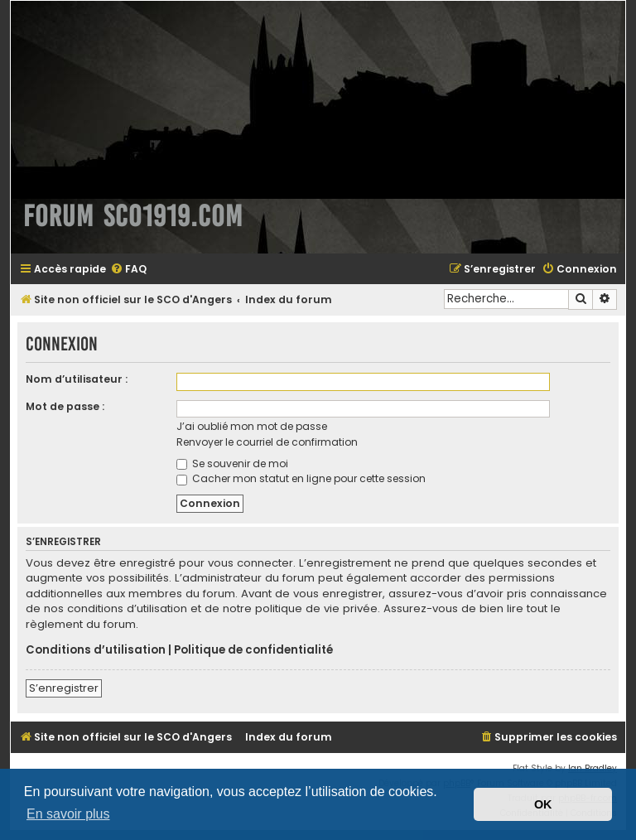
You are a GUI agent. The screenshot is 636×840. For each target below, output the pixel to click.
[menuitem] (128, 270)
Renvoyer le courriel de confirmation (267, 442)
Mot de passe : (65, 406)
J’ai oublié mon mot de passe (252, 426)
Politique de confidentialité (253, 650)
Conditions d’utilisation (96, 650)
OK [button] (543, 804)
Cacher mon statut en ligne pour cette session (301, 478)
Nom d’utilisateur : (77, 379)
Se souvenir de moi (232, 463)
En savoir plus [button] (68, 814)
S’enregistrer (64, 688)
